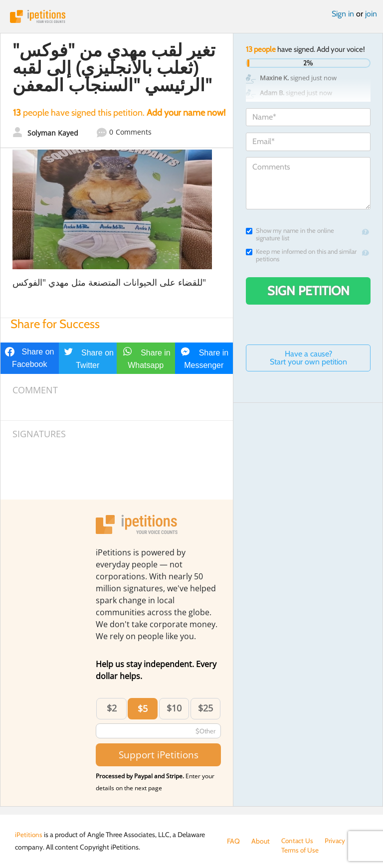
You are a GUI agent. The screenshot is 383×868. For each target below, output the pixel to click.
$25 (205, 708)
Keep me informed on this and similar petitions (301, 255)
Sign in (343, 14)
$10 (174, 708)
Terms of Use (246, 851)
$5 (143, 708)
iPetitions (191, 16)
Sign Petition (308, 291)
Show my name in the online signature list (290, 234)
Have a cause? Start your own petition (308, 358)
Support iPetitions (159, 755)
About (261, 841)
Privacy (337, 841)
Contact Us (298, 841)
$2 (112, 708)
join (371, 14)
